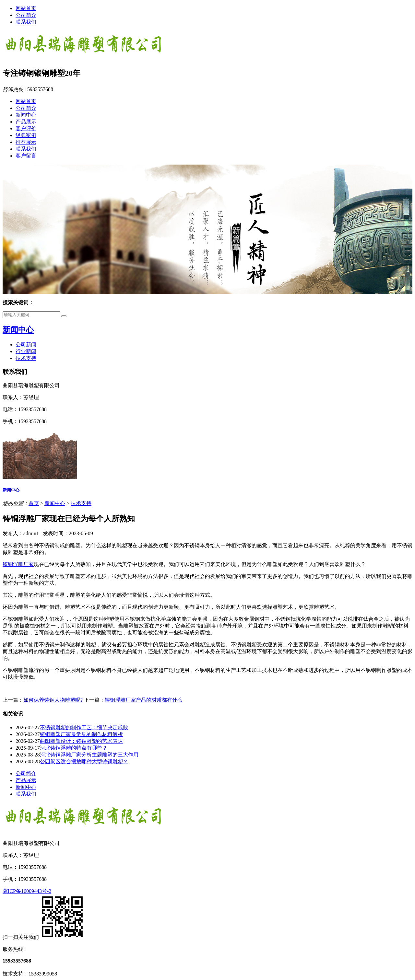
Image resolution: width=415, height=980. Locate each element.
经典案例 (26, 135)
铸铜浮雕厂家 (18, 564)
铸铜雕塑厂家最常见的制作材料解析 (81, 734)
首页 (34, 503)
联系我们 (26, 22)
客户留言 (26, 156)
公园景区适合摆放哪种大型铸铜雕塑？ (84, 761)
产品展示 (26, 122)
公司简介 (26, 15)
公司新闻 (26, 345)
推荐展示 (26, 142)
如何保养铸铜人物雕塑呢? (53, 700)
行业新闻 (26, 351)
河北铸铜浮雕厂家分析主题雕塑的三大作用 (89, 755)
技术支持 (26, 358)
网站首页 (26, 8)
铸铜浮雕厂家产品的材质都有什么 (144, 700)
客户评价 (26, 128)
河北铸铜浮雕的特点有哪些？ (74, 748)
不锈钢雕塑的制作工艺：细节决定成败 (84, 727)
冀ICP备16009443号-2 (27, 891)
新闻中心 (26, 115)
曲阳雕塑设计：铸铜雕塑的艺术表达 (81, 741)
